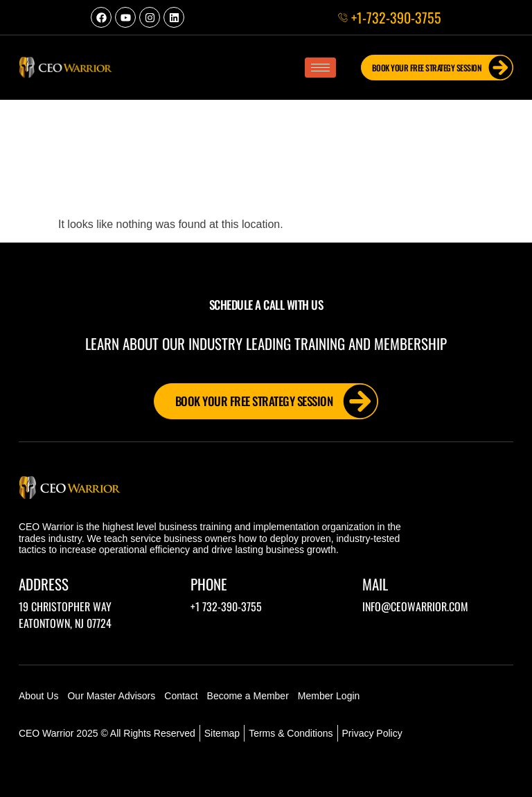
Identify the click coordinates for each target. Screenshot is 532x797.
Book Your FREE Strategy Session (443, 68)
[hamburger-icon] (320, 68)
